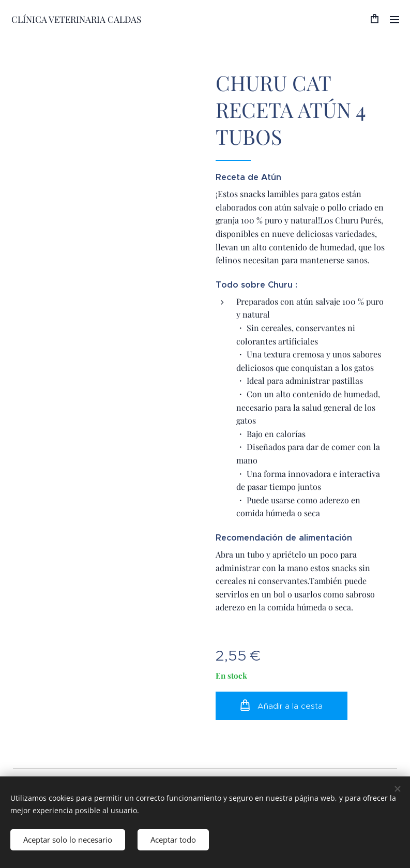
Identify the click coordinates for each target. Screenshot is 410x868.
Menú (394, 20)
